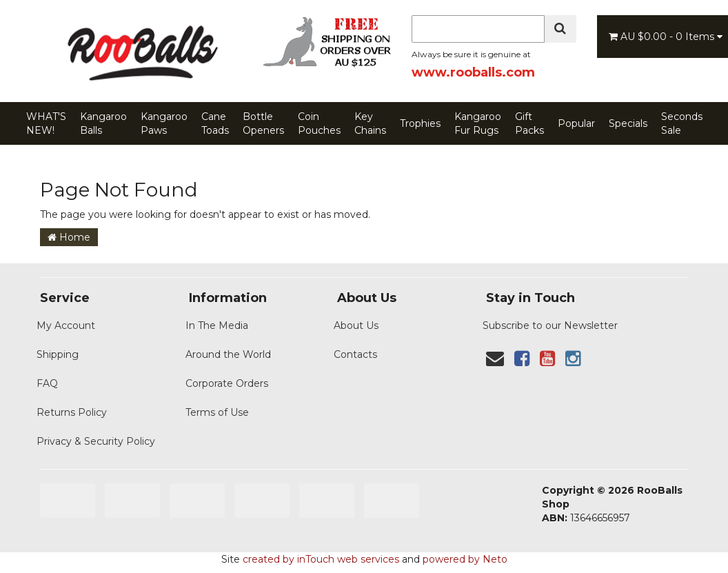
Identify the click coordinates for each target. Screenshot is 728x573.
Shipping (58, 354)
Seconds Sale (682, 123)
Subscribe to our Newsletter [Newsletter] (550, 325)
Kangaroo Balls (103, 123)
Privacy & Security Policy (96, 441)
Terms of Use (217, 412)
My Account (66, 325)
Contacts (355, 354)
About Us (356, 325)
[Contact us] (495, 359)
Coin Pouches (319, 123)
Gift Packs (529, 123)
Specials (628, 123)
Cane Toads (215, 123)
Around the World (228, 354)
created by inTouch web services (321, 559)
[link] (522, 359)
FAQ (47, 383)
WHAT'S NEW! (46, 123)
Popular (576, 123)
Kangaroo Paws (164, 123)
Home (69, 237)
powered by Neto (465, 559)
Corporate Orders (227, 383)
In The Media (217, 325)
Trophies (420, 123)
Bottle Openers (263, 123)
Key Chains (370, 123)
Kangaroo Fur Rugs (478, 123)
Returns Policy (72, 412)
